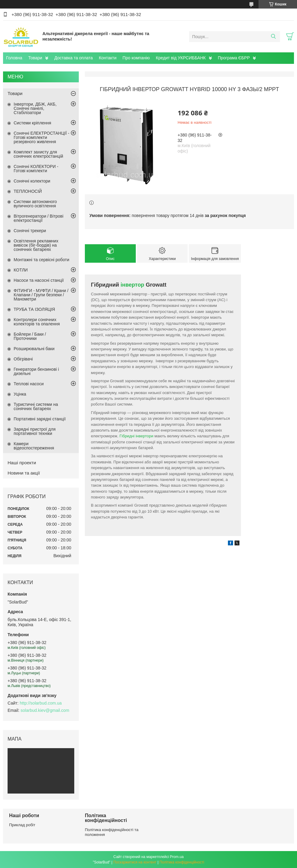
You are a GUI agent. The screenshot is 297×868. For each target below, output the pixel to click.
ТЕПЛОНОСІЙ (28, 191)
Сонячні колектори (32, 181)
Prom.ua (177, 857)
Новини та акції (24, 473)
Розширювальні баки (34, 349)
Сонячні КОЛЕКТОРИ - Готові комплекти (36, 169)
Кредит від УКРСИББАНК (181, 58)
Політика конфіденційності (182, 862)
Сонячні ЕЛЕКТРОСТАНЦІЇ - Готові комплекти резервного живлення (42, 137)
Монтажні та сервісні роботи (42, 260)
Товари (35, 58)
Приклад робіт (22, 825)
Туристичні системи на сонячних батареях (36, 406)
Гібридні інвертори (136, 436)
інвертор (132, 285)
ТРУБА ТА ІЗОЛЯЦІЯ (34, 309)
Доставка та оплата (73, 58)
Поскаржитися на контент (135, 862)
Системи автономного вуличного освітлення (35, 204)
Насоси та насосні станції (39, 280)
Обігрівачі (23, 359)
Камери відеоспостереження (34, 446)
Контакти (108, 58)
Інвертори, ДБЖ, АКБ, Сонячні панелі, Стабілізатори (35, 108)
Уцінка (20, 394)
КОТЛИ (21, 270)
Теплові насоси (29, 384)
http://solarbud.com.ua (41, 703)
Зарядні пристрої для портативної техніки (35, 431)
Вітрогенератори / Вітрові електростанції (38, 218)
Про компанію (136, 58)
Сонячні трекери (30, 231)
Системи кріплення (32, 123)
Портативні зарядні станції (40, 419)
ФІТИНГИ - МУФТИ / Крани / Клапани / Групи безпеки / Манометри (41, 295)
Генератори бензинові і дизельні (36, 371)
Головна (14, 58)
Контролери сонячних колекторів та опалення (37, 322)
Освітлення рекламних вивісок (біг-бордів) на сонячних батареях (36, 245)
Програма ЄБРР (234, 58)
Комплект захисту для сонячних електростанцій (38, 154)
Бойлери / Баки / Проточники (30, 336)
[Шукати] (273, 37)
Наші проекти (22, 463)
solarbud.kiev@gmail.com (45, 710)
